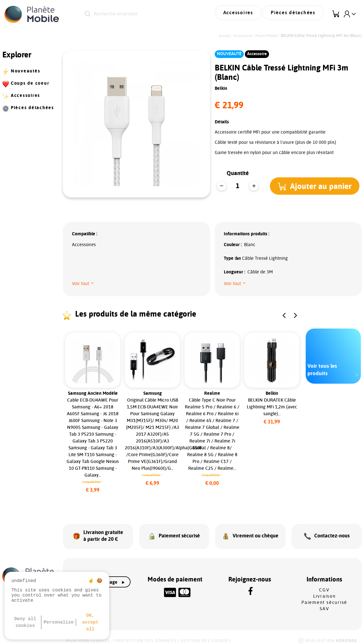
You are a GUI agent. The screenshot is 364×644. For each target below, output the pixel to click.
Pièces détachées (296, 14)
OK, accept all (90, 622)
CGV (324, 585)
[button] (316, 186)
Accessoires (246, 14)
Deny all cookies (25, 622)
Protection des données (145, 636)
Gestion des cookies (206, 636)
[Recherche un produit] (147, 14)
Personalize (59, 622)
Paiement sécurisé (324, 598)
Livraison (324, 591)
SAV (324, 604)
